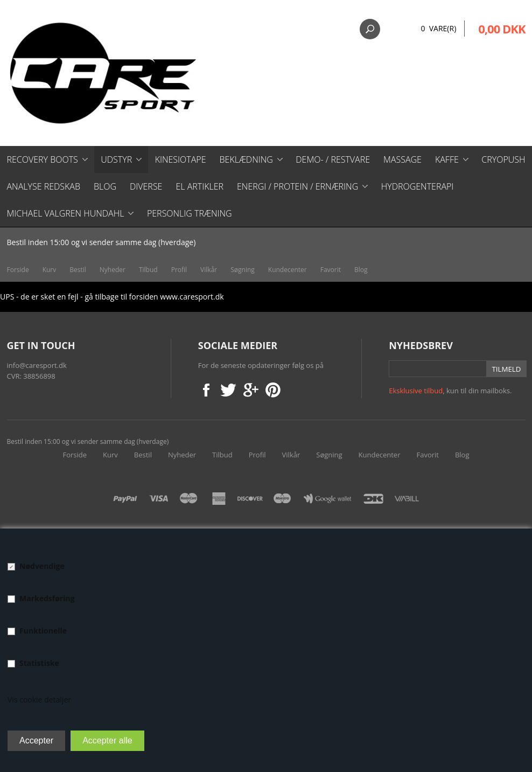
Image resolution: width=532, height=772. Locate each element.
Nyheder (113, 270)
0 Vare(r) (438, 28)
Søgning (243, 270)
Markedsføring (47, 598)
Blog (105, 186)
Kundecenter (288, 270)
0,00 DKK (502, 29)
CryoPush (503, 159)
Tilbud (148, 270)
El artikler (199, 186)
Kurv (50, 270)
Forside (18, 270)
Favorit (331, 270)
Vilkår (209, 270)
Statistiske (39, 663)
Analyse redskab (44, 186)
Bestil (78, 270)
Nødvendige (42, 566)
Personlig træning (190, 213)
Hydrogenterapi (418, 186)
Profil (179, 270)
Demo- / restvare (333, 159)
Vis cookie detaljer (39, 700)
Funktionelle (43, 631)
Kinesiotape (181, 159)
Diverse (146, 186)
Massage (402, 159)
